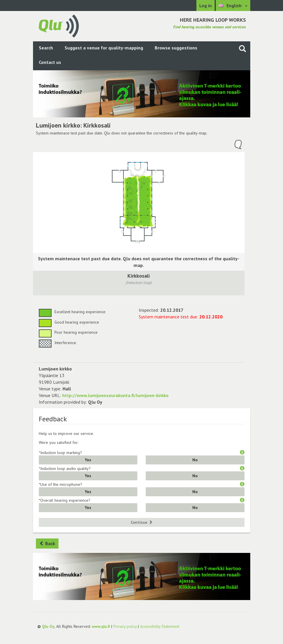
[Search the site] (242, 48)
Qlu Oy (48, 626)
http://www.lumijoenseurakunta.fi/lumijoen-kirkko (115, 395)
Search (46, 48)
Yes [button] (88, 460)
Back (47, 543)
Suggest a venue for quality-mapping (104, 48)
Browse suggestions (176, 48)
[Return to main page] (59, 25)
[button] (242, 453)
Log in (206, 5)
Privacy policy (125, 626)
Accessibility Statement (160, 626)
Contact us (50, 62)
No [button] (195, 460)
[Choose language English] (233, 5)
